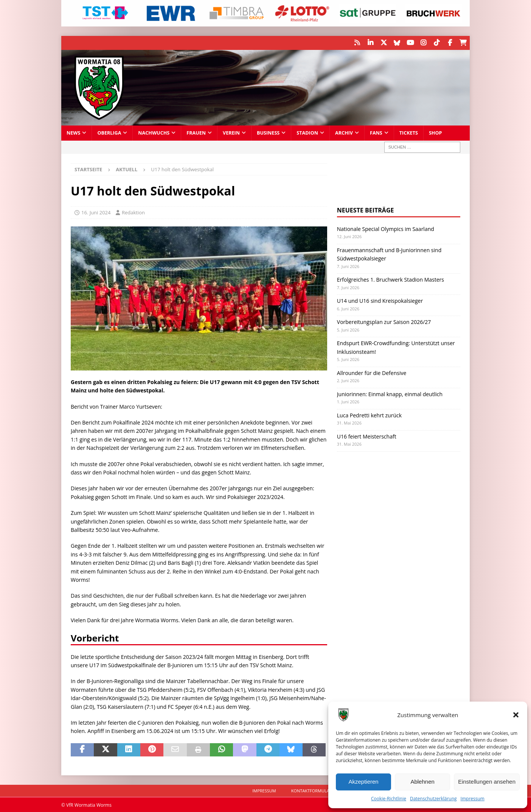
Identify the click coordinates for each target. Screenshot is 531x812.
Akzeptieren (363, 782)
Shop (436, 132)
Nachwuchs (154, 132)
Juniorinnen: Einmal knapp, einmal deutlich (390, 393)
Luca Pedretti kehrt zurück (369, 415)
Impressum (473, 799)
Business (268, 132)
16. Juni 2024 (96, 212)
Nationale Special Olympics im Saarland (386, 229)
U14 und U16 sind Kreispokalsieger (380, 300)
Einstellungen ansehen (487, 782)
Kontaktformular (312, 790)
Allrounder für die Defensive (372, 372)
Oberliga (109, 132)
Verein (231, 132)
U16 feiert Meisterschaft (367, 436)
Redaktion (133, 212)
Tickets (409, 132)
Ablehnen (422, 782)
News (73, 132)
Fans (376, 132)
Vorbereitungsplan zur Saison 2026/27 (384, 322)
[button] (516, 715)
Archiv (344, 132)
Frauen (196, 132)
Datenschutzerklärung (433, 799)
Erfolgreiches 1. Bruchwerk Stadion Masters (390, 279)
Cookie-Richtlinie (389, 799)
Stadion (307, 132)
